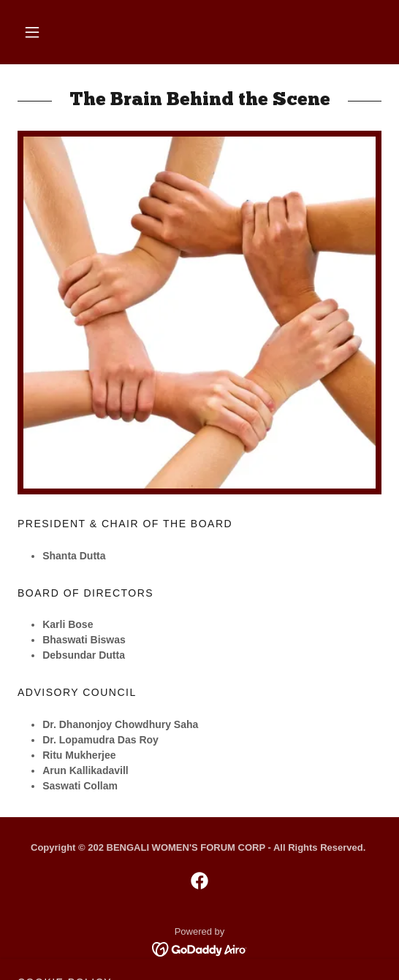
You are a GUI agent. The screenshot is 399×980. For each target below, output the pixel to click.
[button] (32, 32)
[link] (199, 881)
